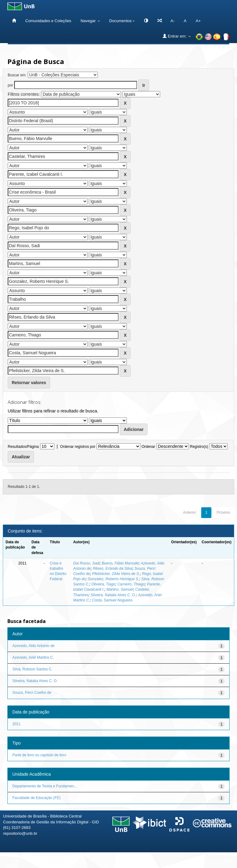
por (10, 85)
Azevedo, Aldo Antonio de (33, 646)
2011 (17, 724)
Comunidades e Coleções (48, 21)
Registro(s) (199, 447)
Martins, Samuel (120, 589)
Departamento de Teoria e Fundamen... (45, 786)
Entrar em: (177, 36)
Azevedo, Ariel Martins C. (33, 657)
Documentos (122, 21)
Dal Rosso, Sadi (86, 563)
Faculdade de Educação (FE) (36, 798)
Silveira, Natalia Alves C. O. (113, 595)
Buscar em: (17, 75)
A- (173, 21)
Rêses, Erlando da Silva (113, 569)
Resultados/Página (23, 447)
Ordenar (148, 447)
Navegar (90, 21)
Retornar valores (29, 383)
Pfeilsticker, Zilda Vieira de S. (116, 574)
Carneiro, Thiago (131, 584)
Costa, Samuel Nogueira (112, 600)
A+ (198, 21)
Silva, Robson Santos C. (32, 669)
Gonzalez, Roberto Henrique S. (113, 579)
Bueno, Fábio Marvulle (120, 563)
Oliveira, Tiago (103, 584)
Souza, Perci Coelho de (32, 693)
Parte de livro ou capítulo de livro (39, 755)
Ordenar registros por (78, 447)
